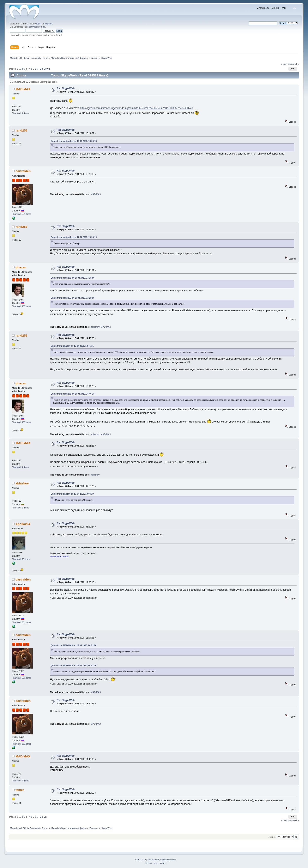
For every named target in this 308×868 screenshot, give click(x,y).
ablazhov (95, 327)
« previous (286, 64)
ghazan (21, 267)
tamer (20, 790)
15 (36, 69)
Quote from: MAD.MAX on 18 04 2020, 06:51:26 (74, 645)
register (49, 24)
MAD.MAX (23, 89)
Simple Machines (168, 860)
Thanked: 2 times (20, 508)
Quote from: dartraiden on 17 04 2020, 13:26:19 (74, 237)
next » (296, 64)
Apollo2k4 (23, 524)
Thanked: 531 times (22, 214)
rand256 (21, 130)
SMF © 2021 (153, 860)
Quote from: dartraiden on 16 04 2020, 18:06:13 (74, 141)
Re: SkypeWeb (66, 88)
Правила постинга (59, 557)
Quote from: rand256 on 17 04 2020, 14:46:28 (73, 394)
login (39, 24)
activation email (37, 27)
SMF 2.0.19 (140, 860)
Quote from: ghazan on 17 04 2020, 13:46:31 (72, 346)
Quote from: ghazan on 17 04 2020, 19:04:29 (72, 494)
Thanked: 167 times (22, 306)
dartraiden (23, 171)
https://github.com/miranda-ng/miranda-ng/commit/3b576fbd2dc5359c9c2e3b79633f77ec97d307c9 (137, 108)
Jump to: (272, 837)
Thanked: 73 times (21, 559)
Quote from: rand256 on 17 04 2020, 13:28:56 (73, 278)
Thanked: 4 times (20, 113)
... (20, 69)
